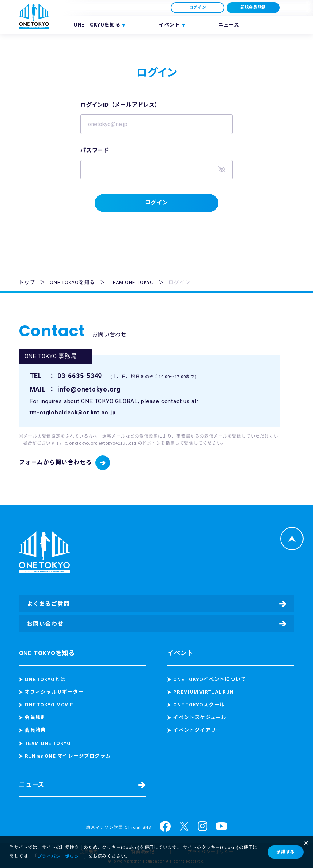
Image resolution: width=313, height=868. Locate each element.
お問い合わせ (45, 624)
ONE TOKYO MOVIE (49, 705)
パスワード (95, 151)
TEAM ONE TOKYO (132, 283)
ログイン (198, 7)
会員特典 (35, 730)
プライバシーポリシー (61, 856)
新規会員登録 (253, 7)
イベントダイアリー (197, 730)
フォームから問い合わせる (55, 463)
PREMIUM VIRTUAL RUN (204, 692)
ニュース (229, 25)
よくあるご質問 (48, 604)
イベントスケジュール (200, 718)
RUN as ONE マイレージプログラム (68, 756)
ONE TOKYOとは (45, 679)
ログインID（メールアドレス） (123, 106)
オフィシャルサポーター (54, 692)
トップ (27, 283)
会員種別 (35, 718)
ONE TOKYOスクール (199, 705)
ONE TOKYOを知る (72, 283)
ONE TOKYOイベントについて (210, 679)
